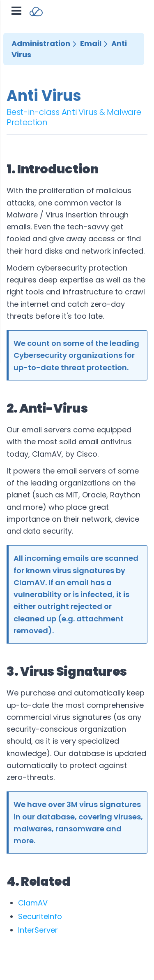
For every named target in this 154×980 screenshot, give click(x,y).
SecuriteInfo (40, 916)
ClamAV (33, 903)
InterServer (38, 930)
